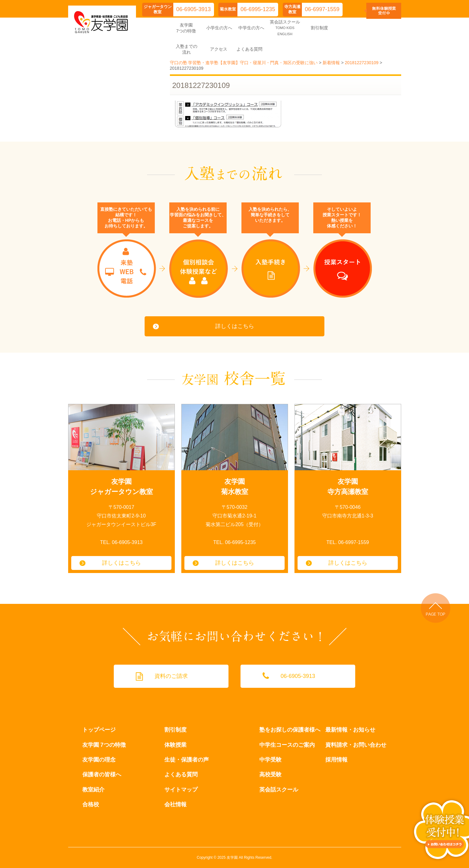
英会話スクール (279, 790)
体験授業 (175, 745)
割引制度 (175, 730)
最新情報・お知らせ (350, 730)
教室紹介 (93, 790)
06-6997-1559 (322, 9)
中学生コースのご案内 (287, 745)
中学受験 (270, 760)
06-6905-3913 (194, 9)
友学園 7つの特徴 (104, 745)
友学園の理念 (99, 760)
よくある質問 (181, 775)
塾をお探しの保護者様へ (290, 730)
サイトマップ (181, 790)
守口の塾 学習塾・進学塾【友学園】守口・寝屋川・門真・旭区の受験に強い (244, 63)
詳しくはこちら (235, 326)
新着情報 (331, 63)
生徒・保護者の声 (187, 760)
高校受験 (270, 775)
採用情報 (336, 760)
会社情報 (175, 804)
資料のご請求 (171, 676)
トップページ (99, 730)
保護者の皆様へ (102, 775)
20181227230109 (362, 63)
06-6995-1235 (258, 9)
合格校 (91, 804)
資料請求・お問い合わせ (356, 745)
